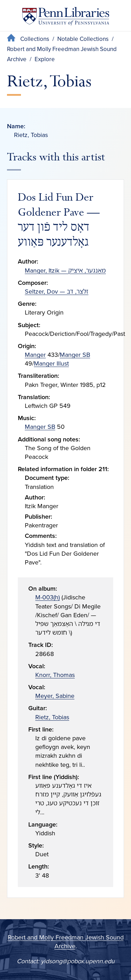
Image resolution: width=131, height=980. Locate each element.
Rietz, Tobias (52, 717)
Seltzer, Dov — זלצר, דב (57, 291)
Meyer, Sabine (55, 696)
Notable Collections (83, 39)
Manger (35, 355)
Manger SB (75, 355)
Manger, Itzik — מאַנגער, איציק (65, 271)
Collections (35, 39)
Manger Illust (51, 363)
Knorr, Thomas (55, 675)
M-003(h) (48, 597)
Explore (45, 59)
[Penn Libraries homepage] (66, 18)
